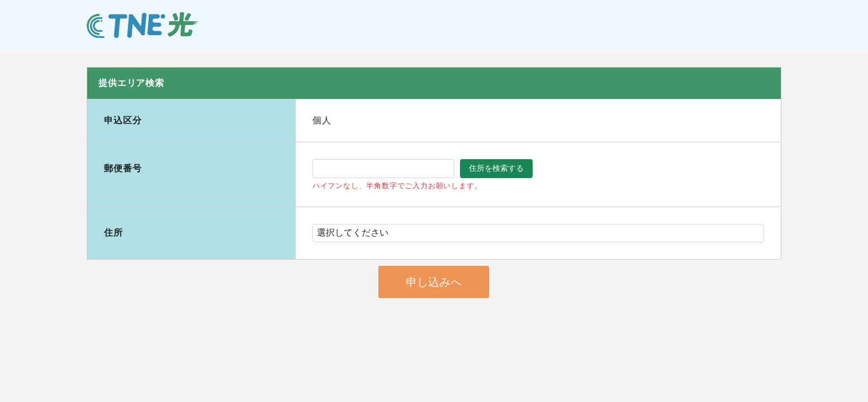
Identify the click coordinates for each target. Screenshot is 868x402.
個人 (322, 121)
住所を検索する (496, 168)
